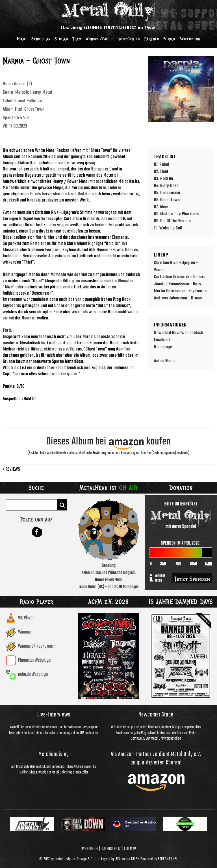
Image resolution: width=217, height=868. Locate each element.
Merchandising (54, 754)
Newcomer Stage (156, 715)
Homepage (163, 347)
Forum (169, 39)
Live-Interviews (54, 715)
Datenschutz (111, 849)
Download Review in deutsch (179, 333)
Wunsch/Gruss (100, 39)
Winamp (24, 632)
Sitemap (130, 849)
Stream (61, 39)
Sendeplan (41, 39)
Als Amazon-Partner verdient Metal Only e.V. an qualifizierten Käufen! (156, 759)
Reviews (11, 470)
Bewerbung (190, 39)
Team (77, 39)
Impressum (89, 849)
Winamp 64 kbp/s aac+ (37, 646)
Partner (152, 39)
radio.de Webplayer (33, 675)
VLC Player (26, 618)
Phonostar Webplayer (35, 660)
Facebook (162, 340)
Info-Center (129, 39)
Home (22, 39)
